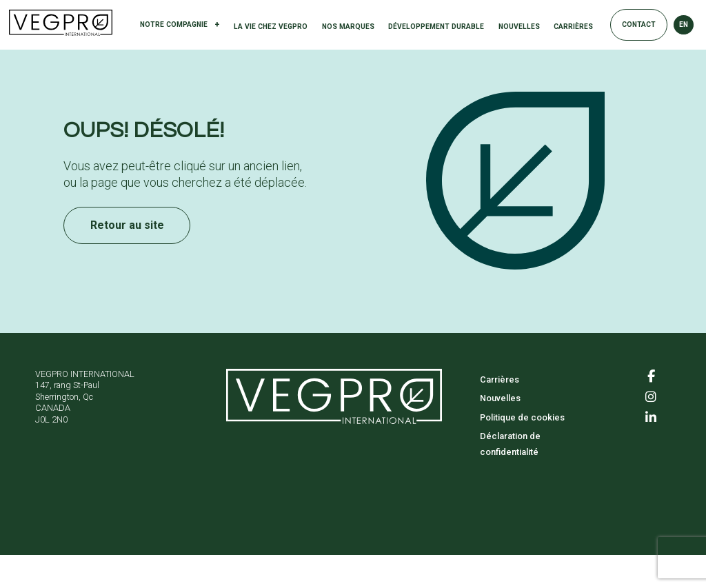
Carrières (573, 27)
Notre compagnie (180, 25)
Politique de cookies (522, 417)
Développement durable (436, 27)
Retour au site (127, 225)
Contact (639, 24)
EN (684, 24)
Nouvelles (519, 27)
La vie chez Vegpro (271, 27)
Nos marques (348, 27)
